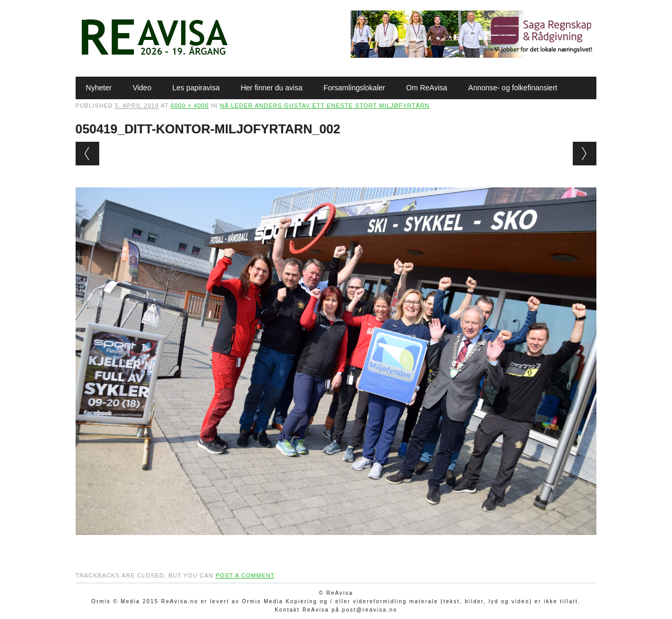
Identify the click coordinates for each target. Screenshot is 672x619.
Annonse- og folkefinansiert (513, 88)
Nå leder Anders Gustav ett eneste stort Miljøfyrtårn (325, 106)
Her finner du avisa (271, 88)
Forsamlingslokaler (354, 88)
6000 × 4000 (190, 106)
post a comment (245, 575)
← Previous (87, 154)
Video (142, 88)
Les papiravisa (196, 88)
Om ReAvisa (426, 88)
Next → (585, 154)
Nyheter (99, 88)
